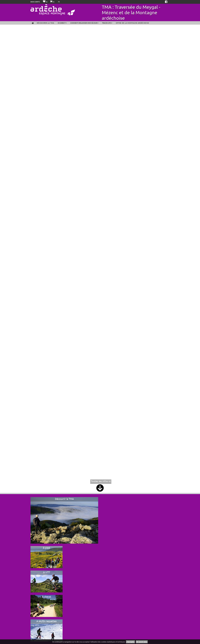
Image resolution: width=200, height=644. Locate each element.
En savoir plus (142, 642)
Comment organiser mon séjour (84, 23)
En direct (62, 23)
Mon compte (35, 2)
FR (59, 2)
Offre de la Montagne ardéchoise (132, 23)
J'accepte (130, 642)
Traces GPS (107, 23)
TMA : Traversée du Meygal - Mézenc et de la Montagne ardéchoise (131, 12)
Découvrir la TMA (45, 23)
